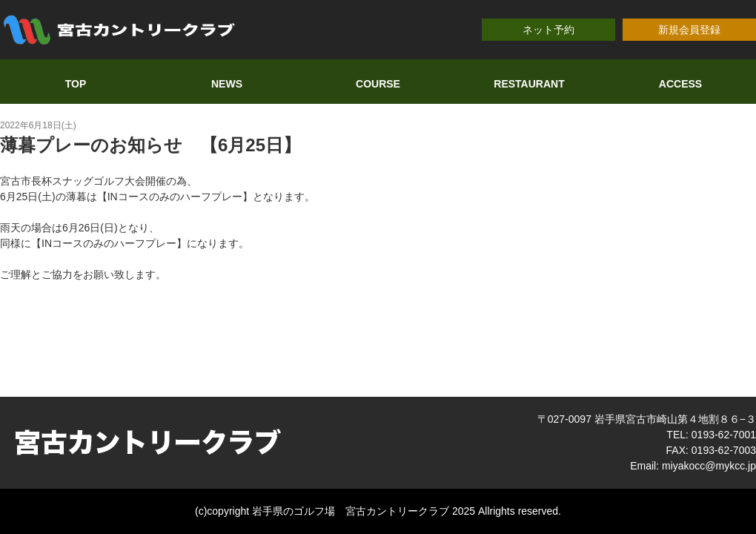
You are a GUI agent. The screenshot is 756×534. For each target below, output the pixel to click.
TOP (76, 84)
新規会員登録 (689, 30)
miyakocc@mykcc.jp (709, 466)
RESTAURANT (529, 84)
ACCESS (680, 84)
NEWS (227, 84)
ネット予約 (548, 30)
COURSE (378, 84)
